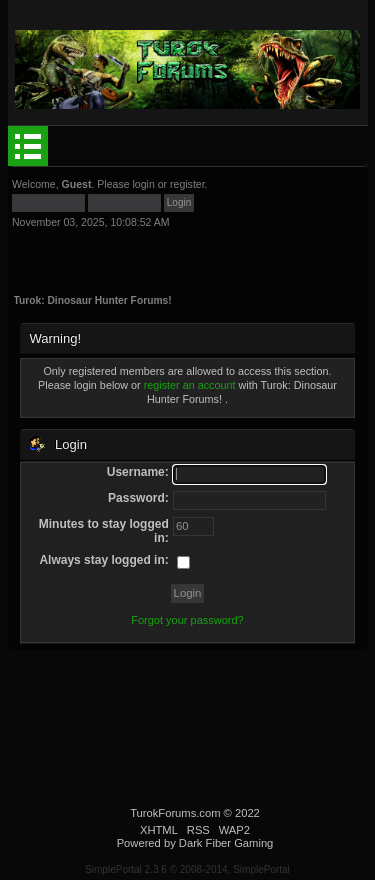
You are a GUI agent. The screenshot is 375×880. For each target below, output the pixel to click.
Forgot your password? (187, 620)
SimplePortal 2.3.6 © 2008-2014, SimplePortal (187, 869)
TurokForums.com (175, 813)
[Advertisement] (164, 253)
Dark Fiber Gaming (226, 843)
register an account (190, 385)
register (187, 184)
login (143, 184)
